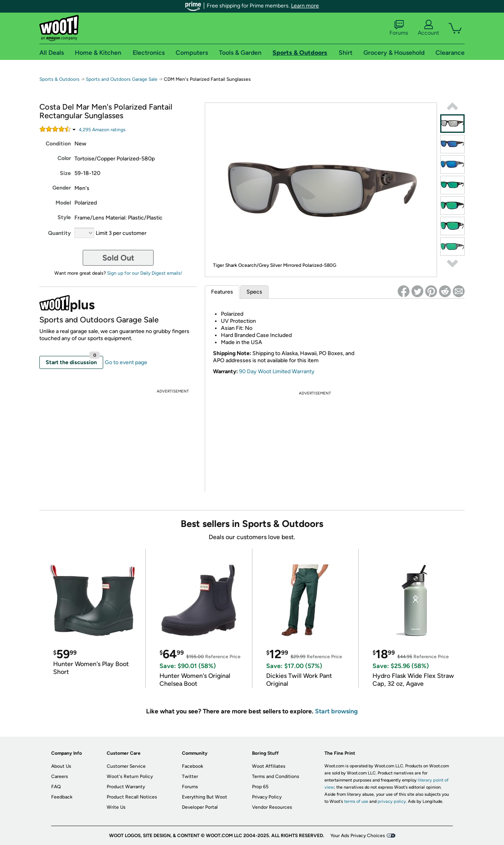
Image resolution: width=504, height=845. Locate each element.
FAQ (56, 787)
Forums (399, 28)
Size (65, 173)
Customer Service (126, 766)
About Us (61, 766)
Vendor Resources (272, 807)
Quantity (59, 233)
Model (63, 203)
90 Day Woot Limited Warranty (277, 371)
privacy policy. (392, 801)
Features (222, 292)
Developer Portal (200, 807)
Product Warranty (126, 787)
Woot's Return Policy (130, 776)
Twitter (190, 776)
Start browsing (336, 711)
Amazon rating (102, 130)
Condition (58, 144)
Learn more (305, 6)
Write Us (116, 807)
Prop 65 (260, 787)
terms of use (356, 801)
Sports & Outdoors (59, 79)
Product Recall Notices (132, 797)
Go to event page (126, 362)
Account (428, 28)
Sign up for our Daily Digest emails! (145, 273)
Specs (254, 292)
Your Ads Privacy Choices (358, 836)
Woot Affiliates (269, 766)
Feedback (62, 797)
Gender (62, 188)
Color (64, 158)
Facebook (193, 766)
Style (64, 217)
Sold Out (118, 258)
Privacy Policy (267, 797)
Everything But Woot (205, 797)
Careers (60, 776)
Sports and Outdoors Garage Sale (122, 79)
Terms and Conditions (276, 776)
